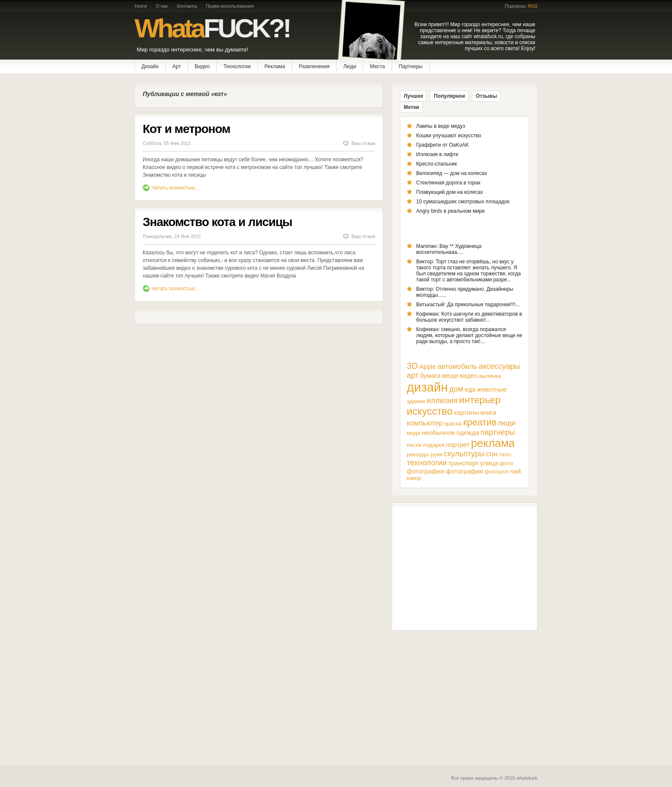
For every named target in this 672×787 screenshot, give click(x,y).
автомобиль (457, 366)
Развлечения (314, 66)
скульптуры (464, 454)
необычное (438, 433)
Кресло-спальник (436, 164)
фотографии (426, 471)
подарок (434, 445)
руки (436, 454)
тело (505, 454)
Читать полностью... (175, 188)
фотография (464, 471)
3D (412, 366)
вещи (450, 375)
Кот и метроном (186, 129)
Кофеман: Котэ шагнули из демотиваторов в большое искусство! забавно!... (469, 317)
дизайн (427, 387)
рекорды (418, 454)
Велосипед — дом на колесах (451, 173)
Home (141, 6)
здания (416, 401)
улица (489, 463)
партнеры (498, 432)
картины (466, 412)
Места (377, 66)
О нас (162, 6)
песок (414, 445)
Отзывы (486, 96)
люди (507, 423)
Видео (202, 66)
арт (413, 375)
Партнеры (411, 66)
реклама (493, 443)
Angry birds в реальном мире (450, 211)
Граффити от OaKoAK (442, 145)
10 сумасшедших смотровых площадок (463, 202)
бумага (430, 375)
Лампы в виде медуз (441, 126)
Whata (212, 28)
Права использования (230, 6)
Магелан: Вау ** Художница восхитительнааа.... (449, 249)
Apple (428, 366)
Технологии (237, 66)
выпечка (490, 376)
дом (456, 389)
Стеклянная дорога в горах (448, 183)
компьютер (425, 423)
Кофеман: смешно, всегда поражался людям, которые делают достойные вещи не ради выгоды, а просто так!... (469, 335)
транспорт (463, 463)
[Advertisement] (465, 567)
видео (468, 375)
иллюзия (442, 401)
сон (492, 454)
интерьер (480, 400)
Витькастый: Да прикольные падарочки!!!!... (468, 305)
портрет (458, 445)
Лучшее (413, 96)
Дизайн (150, 66)
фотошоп (497, 472)
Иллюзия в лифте (437, 154)
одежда (468, 433)
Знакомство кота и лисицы (217, 222)
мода (413, 433)
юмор (414, 478)
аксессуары (499, 366)
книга (488, 412)
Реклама (275, 66)
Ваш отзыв (363, 143)
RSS (533, 6)
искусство (430, 411)
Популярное (449, 96)
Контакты (187, 6)
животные (492, 389)
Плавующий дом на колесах (450, 192)
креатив (480, 422)
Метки (411, 107)
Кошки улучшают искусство (449, 136)
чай (516, 471)
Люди (350, 66)
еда (470, 389)
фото (506, 463)
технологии (427, 463)
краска (453, 424)
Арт (177, 66)
